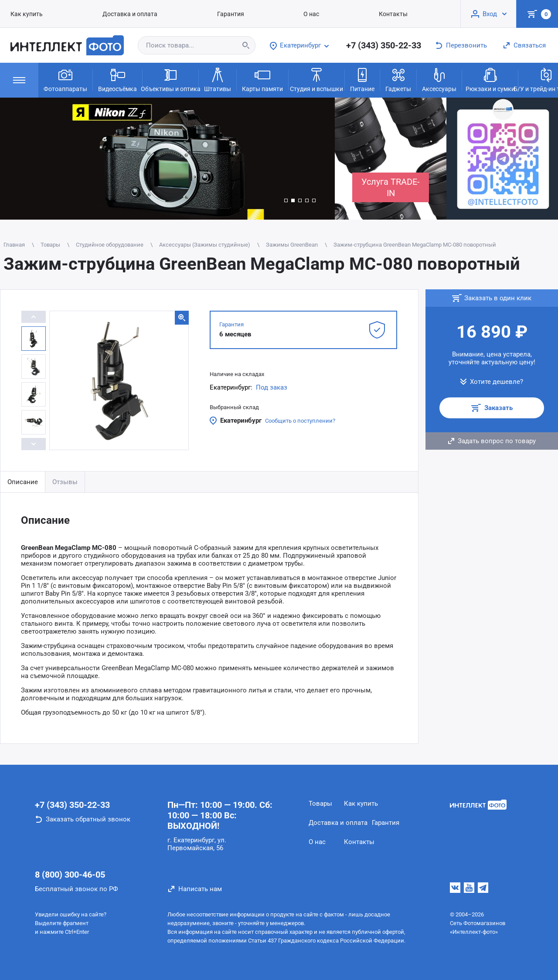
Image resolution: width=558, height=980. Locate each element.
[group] (167, 159)
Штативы (218, 79)
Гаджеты (398, 79)
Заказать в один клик (498, 298)
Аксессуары (439, 79)
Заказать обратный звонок (88, 819)
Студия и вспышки (316, 79)
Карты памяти (262, 79)
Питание (362, 79)
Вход (490, 14)
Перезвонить (466, 45)
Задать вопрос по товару (497, 441)
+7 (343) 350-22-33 (384, 45)
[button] (286, 200)
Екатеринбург (241, 420)
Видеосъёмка (117, 79)
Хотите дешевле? (497, 382)
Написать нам (200, 889)
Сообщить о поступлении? (300, 421)
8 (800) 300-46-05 (70, 875)
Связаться (530, 45)
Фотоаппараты (65, 79)
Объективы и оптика (170, 79)
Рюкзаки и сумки (490, 79)
